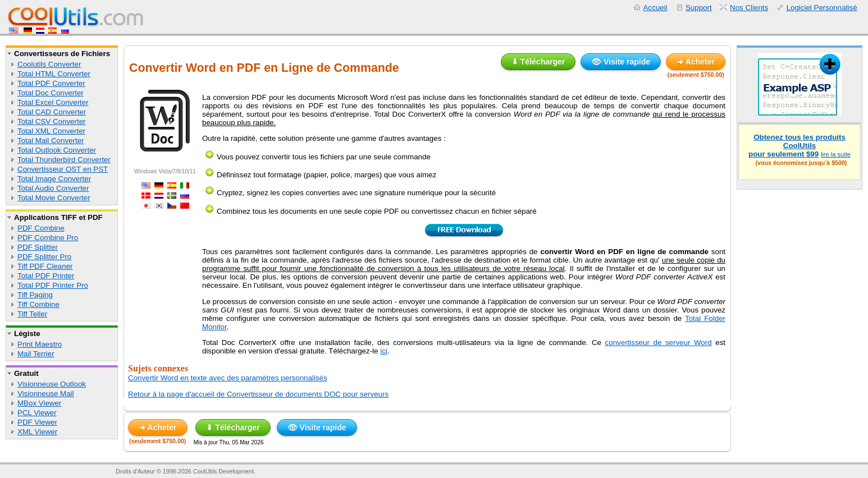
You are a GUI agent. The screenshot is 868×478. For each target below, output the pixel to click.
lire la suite (836, 154)
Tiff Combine (38, 304)
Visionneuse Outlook (52, 384)
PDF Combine (41, 228)
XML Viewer (37, 432)
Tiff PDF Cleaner (45, 266)
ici (384, 351)
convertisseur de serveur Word (659, 343)
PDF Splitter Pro (44, 257)
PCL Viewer (37, 413)
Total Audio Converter (53, 188)
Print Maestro (40, 344)
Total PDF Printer (46, 276)
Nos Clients (749, 8)
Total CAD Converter (52, 112)
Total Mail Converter (51, 141)
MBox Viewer (39, 403)
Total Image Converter (54, 179)
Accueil (655, 8)
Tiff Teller (32, 314)
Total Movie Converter (54, 198)
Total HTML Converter (54, 74)
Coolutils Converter (49, 64)
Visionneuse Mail (46, 394)
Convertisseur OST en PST (63, 169)
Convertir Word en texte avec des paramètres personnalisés (228, 378)
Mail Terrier (36, 354)
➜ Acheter (696, 62)
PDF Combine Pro (48, 238)
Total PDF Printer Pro (53, 285)
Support (699, 8)
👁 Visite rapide (621, 62)
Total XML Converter (51, 131)
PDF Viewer (37, 422)
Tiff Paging (35, 295)
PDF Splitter (38, 247)
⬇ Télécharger (538, 62)
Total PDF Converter (51, 83)
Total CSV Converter (51, 121)
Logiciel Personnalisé (822, 8)
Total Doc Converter (51, 93)
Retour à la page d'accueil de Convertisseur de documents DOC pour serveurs (258, 394)
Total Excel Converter (53, 102)
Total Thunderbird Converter (64, 160)
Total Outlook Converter (57, 150)
